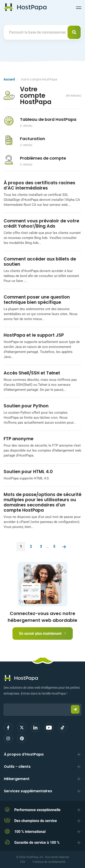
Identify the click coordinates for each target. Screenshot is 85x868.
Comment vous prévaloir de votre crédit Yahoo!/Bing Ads (41, 224)
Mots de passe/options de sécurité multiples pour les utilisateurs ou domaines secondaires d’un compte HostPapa (42, 502)
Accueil (9, 79)
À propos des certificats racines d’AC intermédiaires (39, 185)
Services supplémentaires (28, 791)
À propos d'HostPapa (24, 754)
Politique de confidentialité (49, 862)
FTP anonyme (18, 439)
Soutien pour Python (26, 406)
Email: (4, 701)
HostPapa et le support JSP (34, 335)
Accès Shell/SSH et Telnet (32, 373)
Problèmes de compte (43, 158)
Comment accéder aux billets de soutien (40, 262)
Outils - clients (17, 767)
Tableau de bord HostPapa (48, 119)
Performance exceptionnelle (37, 810)
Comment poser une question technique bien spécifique (37, 300)
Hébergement (17, 779)
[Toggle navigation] (79, 7)
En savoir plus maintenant (43, 633)
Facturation (33, 139)
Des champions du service (36, 821)
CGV (23, 862)
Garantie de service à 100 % (37, 842)
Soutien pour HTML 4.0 (28, 472)
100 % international (30, 832)
